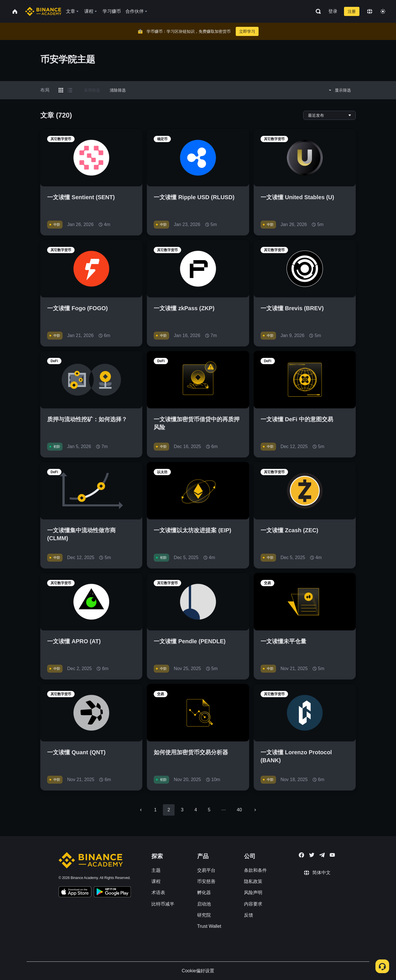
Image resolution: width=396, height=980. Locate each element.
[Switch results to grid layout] (61, 90)
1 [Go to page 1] (155, 810)
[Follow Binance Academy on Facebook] (301, 855)
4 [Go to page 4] (196, 810)
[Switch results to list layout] (70, 90)
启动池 (204, 904)
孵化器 (204, 893)
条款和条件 (255, 870)
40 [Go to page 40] (239, 810)
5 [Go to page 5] (209, 810)
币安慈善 (206, 881)
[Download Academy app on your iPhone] (75, 893)
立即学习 (247, 31)
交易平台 (206, 870)
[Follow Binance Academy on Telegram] (322, 855)
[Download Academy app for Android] (112, 893)
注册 (352, 11)
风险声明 (253, 893)
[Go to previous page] (141, 810)
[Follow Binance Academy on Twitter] (312, 855)
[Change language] (370, 11)
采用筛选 (92, 90)
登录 (333, 11)
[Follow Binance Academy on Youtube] (332, 855)
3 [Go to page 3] (182, 810)
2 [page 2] (169, 810)
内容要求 (253, 904)
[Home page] (43, 11)
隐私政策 (253, 881)
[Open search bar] (317, 11)
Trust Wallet (209, 926)
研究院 (204, 915)
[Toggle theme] (383, 11)
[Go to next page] (255, 810)
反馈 (249, 915)
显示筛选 (339, 90)
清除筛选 (118, 90)
